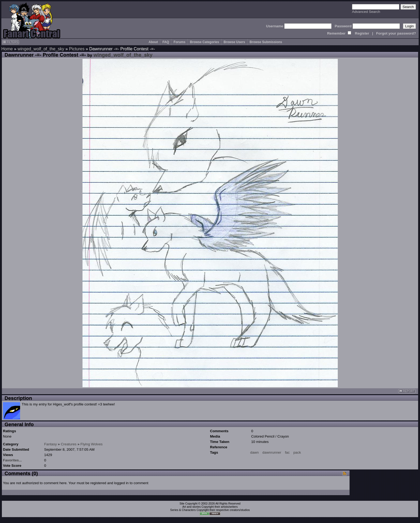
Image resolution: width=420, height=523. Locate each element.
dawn (254, 452)
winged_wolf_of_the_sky (41, 49)
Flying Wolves (91, 444)
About (153, 42)
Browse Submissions (266, 42)
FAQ (166, 42)
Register (362, 33)
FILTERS (11, 42)
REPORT (407, 391)
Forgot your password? (396, 33)
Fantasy (50, 444)
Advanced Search (366, 12)
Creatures (69, 444)
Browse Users (234, 42)
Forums (179, 42)
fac (287, 452)
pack (297, 452)
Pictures (77, 49)
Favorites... (12, 460)
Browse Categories (205, 42)
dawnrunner (272, 452)
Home (7, 49)
